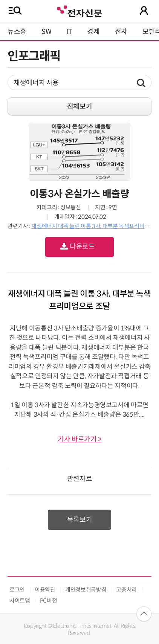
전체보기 (80, 107)
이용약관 (45, 590)
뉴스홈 (17, 32)
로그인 (17, 590)
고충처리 (126, 590)
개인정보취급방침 (86, 590)
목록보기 (80, 520)
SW (46, 32)
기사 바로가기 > (79, 439)
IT (69, 32)
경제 (93, 32)
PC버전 (49, 601)
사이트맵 (20, 601)
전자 (121, 32)
